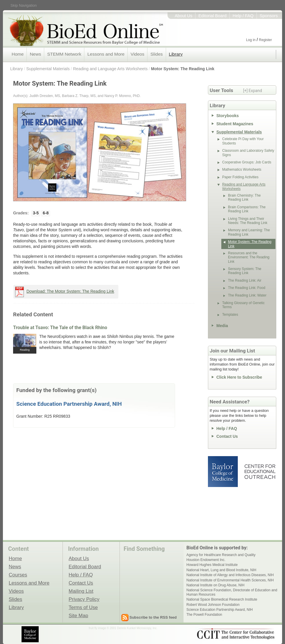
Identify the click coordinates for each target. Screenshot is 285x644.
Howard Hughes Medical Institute (212, 565)
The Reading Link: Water (247, 295)
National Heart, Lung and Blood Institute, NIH (221, 570)
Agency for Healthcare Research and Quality (221, 555)
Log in (251, 40)
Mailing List (81, 591)
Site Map (78, 615)
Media (222, 326)
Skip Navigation (24, 5)
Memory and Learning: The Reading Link (249, 232)
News (35, 54)
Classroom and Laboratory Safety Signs (248, 153)
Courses (18, 575)
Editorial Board (212, 16)
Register (265, 40)
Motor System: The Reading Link (183, 69)
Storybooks (228, 116)
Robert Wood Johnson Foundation (213, 605)
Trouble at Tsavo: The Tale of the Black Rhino (60, 328)
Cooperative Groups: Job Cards (247, 162)
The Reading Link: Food (247, 288)
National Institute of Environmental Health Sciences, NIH (230, 580)
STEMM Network (64, 54)
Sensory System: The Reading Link (245, 271)
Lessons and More (106, 54)
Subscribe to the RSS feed (153, 617)
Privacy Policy (84, 599)
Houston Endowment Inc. (206, 560)
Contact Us (227, 436)
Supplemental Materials (48, 69)
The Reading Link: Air (245, 280)
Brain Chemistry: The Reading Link (244, 197)
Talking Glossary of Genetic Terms (243, 305)
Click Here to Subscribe (239, 377)
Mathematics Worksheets (242, 170)
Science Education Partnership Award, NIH (69, 404)
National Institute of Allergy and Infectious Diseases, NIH (230, 575)
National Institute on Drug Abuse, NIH (215, 585)
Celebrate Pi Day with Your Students (243, 141)
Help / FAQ (243, 16)
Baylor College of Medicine (223, 472)
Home (18, 54)
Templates (230, 315)
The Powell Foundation (204, 615)
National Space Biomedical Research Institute (222, 599)
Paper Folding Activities (240, 177)
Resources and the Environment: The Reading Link (249, 257)
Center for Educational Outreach (260, 472)
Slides (156, 54)
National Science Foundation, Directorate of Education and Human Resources (232, 592)
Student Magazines (235, 124)
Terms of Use (83, 607)
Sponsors (269, 16)
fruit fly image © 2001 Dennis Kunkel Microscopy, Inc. (123, 628)
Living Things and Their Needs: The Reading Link (248, 221)
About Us (184, 16)
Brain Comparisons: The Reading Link (247, 209)
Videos (137, 54)
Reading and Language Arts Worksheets (110, 69)
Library (176, 54)
